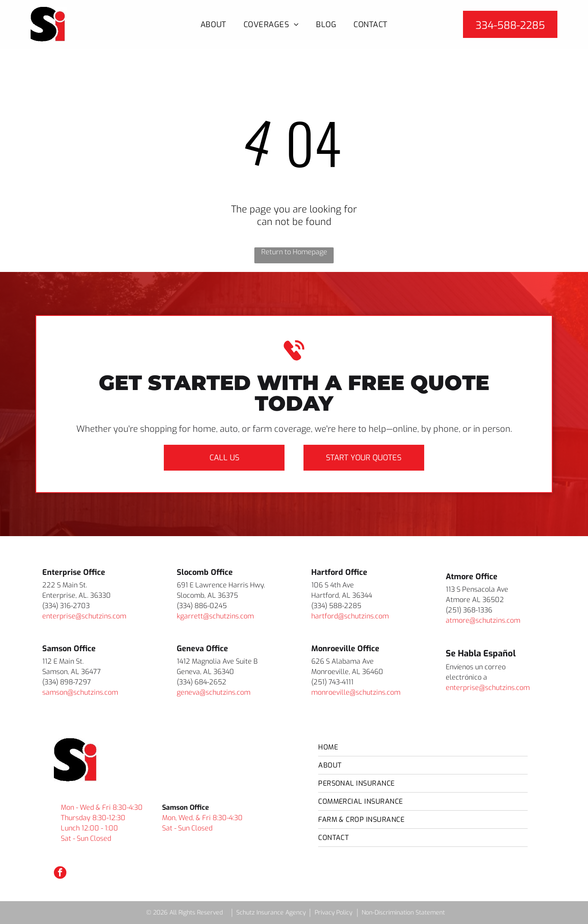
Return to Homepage (294, 252)
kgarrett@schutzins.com (215, 616)
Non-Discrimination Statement (403, 913)
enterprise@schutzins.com (84, 616)
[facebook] (60, 874)
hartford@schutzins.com (350, 616)
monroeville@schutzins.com (356, 692)
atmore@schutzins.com (483, 620)
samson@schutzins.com (80, 692)
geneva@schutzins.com (214, 692)
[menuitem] (213, 24)
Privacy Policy (333, 913)
